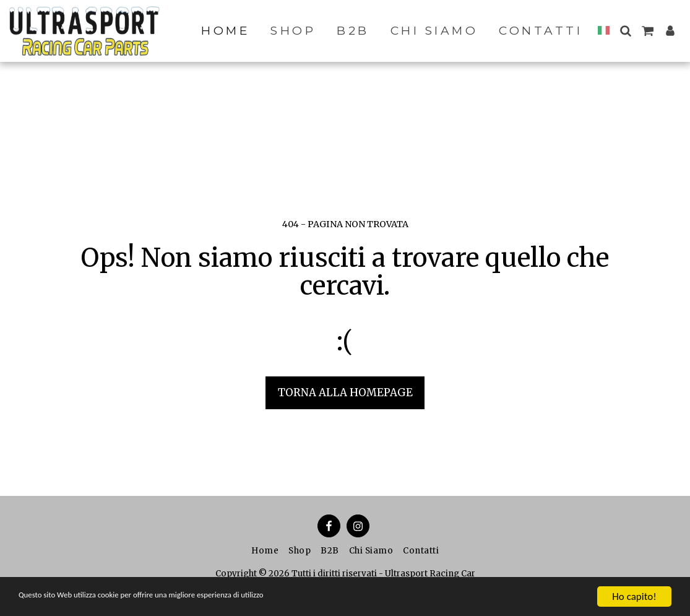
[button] (625, 31)
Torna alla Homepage (345, 393)
